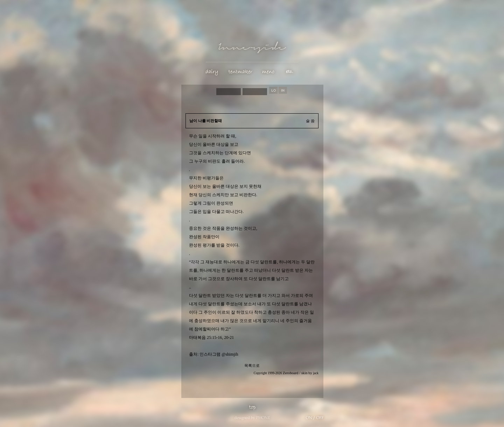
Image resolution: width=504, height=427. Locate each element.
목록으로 (252, 366)
